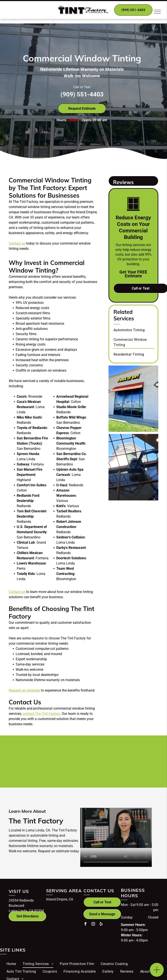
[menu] (157, 12)
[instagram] (93, 925)
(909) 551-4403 (82, 94)
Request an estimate (24, 690)
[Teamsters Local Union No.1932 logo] (109, 772)
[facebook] (85, 925)
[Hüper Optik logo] (59, 751)
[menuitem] (134, 330)
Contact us (17, 243)
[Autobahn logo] (109, 751)
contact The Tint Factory (41, 714)
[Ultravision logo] (59, 772)
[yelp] (101, 925)
